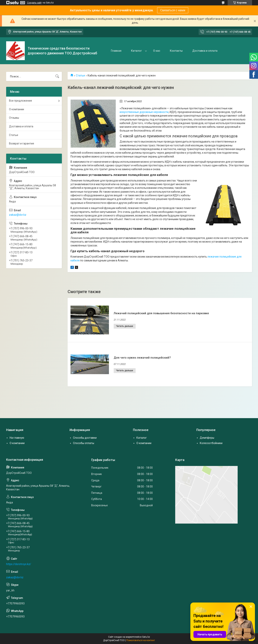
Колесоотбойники (211, 443)
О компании (17, 109)
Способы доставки (85, 438)
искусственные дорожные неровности (144, 112)
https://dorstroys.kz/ (19, 564)
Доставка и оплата (205, 51)
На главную (17, 438)
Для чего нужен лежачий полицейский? (142, 358)
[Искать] (57, 76)
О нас (157, 51)
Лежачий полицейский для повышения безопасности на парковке (161, 313)
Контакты (176, 51)
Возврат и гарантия (22, 143)
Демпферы (207, 438)
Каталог (136, 51)
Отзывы (14, 118)
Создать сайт (34, 3)
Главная (116, 51)
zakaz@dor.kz (18, 215)
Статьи (80, 75)
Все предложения (20, 101)
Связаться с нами (173, 10)
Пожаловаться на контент (141, 640)
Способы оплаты (84, 443)
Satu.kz (146, 637)
